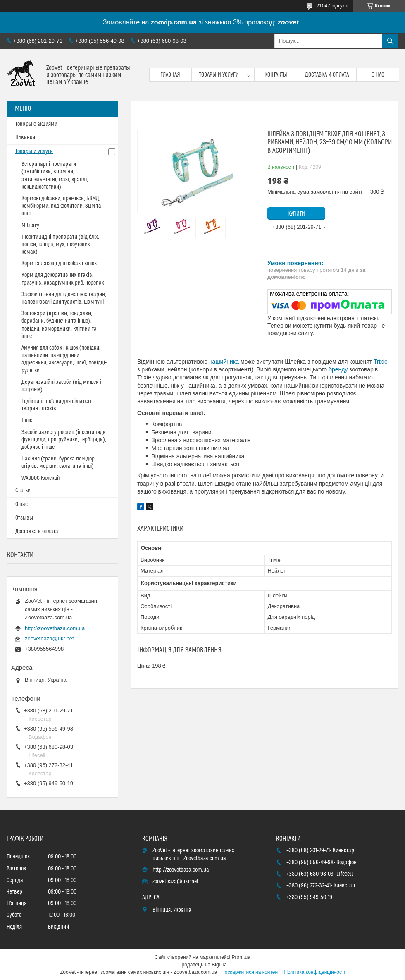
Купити (296, 214)
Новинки (25, 138)
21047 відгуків (332, 6)
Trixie (381, 362)
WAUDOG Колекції (41, 478)
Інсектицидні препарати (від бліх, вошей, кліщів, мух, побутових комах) (60, 244)
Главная (170, 75)
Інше (27, 420)
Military (30, 225)
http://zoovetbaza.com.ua (55, 628)
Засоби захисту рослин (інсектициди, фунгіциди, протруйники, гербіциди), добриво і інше (64, 440)
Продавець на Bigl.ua (202, 965)
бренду (338, 369)
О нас (378, 75)
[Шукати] (390, 41)
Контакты (276, 75)
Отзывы (24, 518)
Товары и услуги (219, 75)
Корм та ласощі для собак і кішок (59, 264)
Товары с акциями (36, 124)
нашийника (224, 362)
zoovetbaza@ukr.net (49, 639)
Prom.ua (241, 957)
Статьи (23, 491)
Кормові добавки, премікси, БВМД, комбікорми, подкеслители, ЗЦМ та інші (61, 206)
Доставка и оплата (327, 75)
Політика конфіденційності (314, 972)
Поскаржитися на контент (250, 972)
